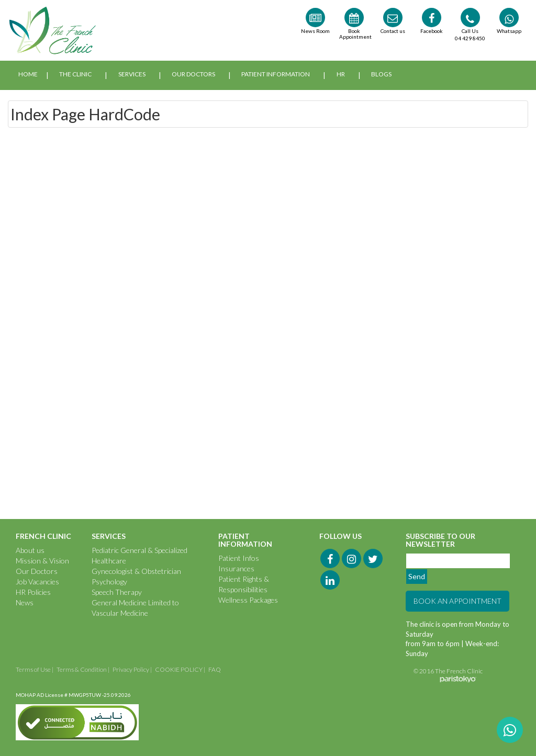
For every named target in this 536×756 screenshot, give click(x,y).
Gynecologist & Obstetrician (136, 571)
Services (132, 74)
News (25, 602)
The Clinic (75, 74)
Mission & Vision (42, 561)
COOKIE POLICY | (180, 669)
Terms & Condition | (83, 669)
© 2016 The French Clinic (448, 671)
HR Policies (33, 592)
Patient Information (276, 74)
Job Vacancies (37, 582)
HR (341, 74)
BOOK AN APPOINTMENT (457, 601)
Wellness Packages (248, 600)
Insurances (236, 568)
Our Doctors (193, 74)
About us (30, 550)
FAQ (215, 669)
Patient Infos (239, 558)
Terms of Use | (35, 669)
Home (28, 74)
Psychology (109, 582)
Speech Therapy (117, 592)
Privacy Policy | (132, 669)
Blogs (381, 74)
